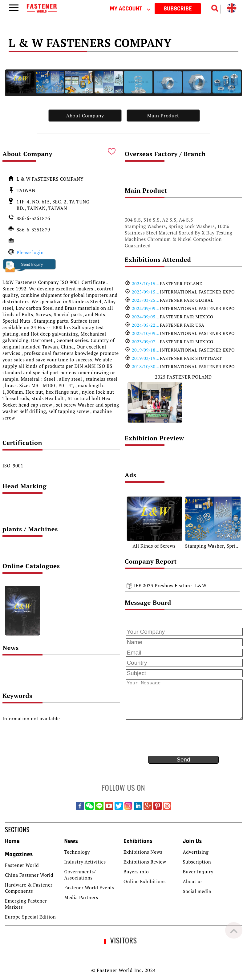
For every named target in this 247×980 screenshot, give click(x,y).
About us (193, 881)
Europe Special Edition (30, 917)
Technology (77, 852)
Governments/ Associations (80, 875)
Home (12, 841)
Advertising (196, 852)
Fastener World (22, 865)
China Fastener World (29, 875)
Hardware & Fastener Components (29, 888)
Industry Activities (85, 862)
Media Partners (81, 897)
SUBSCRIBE (178, 9)
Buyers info (136, 872)
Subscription (197, 862)
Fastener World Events (89, 888)
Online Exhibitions (145, 881)
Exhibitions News (143, 852)
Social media (197, 891)
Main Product (163, 116)
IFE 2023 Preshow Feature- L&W (170, 585)
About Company (85, 116)
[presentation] (172, 738)
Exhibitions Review (145, 862)
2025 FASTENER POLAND (183, 377)
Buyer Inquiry (198, 872)
